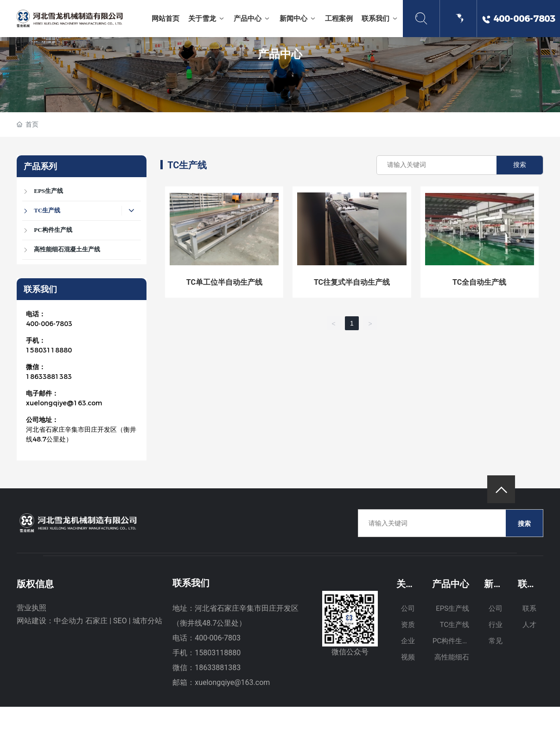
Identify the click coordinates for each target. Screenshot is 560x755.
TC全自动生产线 (479, 282)
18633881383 (49, 377)
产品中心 (280, 54)
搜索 (520, 165)
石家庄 (96, 621)
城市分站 (147, 621)
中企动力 (69, 621)
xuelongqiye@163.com (64, 403)
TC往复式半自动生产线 (352, 282)
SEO (120, 621)
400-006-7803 (49, 324)
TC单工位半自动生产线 (224, 282)
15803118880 (49, 350)
